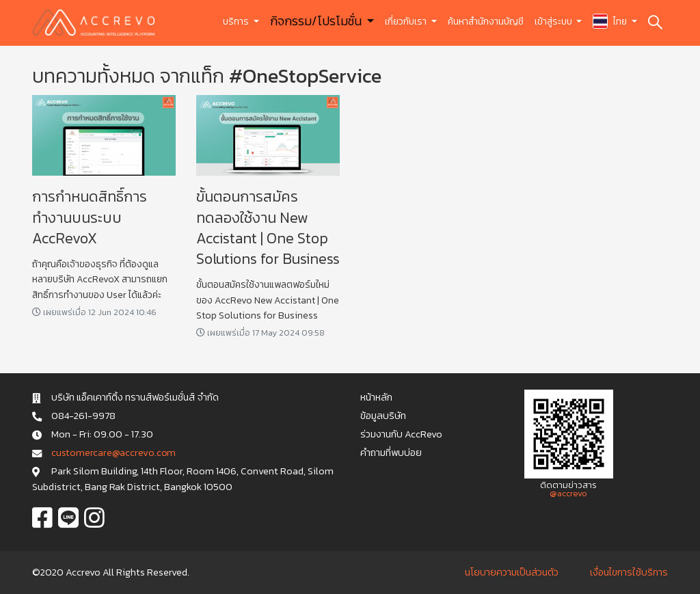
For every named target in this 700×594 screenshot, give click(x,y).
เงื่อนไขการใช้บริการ (629, 572)
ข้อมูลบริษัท (383, 416)
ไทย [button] (611, 21)
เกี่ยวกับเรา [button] (407, 22)
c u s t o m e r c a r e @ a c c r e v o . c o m (113, 453)
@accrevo (568, 493)
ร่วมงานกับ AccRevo (401, 434)
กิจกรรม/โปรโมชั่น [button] (317, 21)
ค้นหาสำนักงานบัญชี (486, 22)
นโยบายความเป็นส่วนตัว (512, 572)
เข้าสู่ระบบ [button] (554, 22)
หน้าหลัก (376, 397)
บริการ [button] (237, 22)
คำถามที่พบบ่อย (391, 453)
